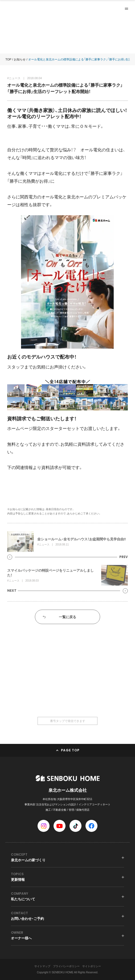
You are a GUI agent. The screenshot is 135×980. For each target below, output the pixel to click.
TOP (8, 59)
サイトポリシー (92, 966)
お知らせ (20, 59)
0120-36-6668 (68, 695)
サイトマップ (42, 966)
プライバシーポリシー (66, 966)
